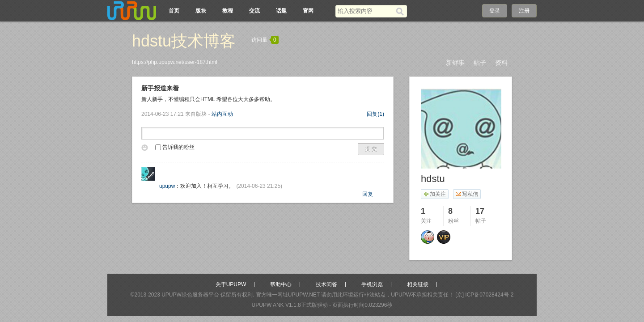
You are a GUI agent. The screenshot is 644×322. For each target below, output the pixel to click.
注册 (524, 11)
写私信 (467, 194)
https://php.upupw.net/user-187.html (175, 62)
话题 (281, 11)
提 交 (371, 149)
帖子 (480, 63)
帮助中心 (281, 284)
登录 (495, 11)
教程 (228, 11)
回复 (375, 114)
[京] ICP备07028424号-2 (484, 295)
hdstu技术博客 (184, 41)
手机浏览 (372, 284)
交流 (254, 11)
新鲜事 (455, 63)
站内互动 (222, 114)
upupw (167, 186)
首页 (174, 11)
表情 (146, 149)
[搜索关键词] (366, 11)
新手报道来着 (160, 88)
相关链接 (418, 284)
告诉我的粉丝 (175, 147)
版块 (201, 11)
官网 (308, 11)
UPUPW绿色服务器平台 (190, 295)
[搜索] (401, 11)
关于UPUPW (231, 284)
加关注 (434, 194)
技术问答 (326, 284)
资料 (501, 63)
